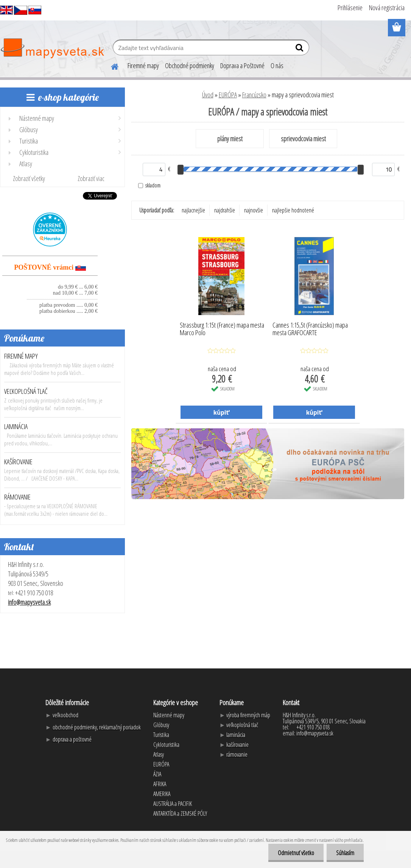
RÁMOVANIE (17, 497)
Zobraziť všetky (29, 178)
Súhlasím (345, 853)
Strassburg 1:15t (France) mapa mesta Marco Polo (222, 329)
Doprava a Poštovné (242, 66)
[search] (300, 49)
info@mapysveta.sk (29, 602)
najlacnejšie (193, 210)
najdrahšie (225, 210)
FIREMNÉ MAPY (21, 356)
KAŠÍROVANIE (18, 462)
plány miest (230, 139)
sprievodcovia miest (303, 139)
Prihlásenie (350, 8)
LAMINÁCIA (16, 426)
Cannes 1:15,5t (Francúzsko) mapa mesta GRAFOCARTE (310, 329)
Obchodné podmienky (190, 66)
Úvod (208, 95)
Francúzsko (254, 95)
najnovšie (254, 210)
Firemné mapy (143, 66)
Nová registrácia (387, 8)
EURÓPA (228, 95)
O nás (277, 66)
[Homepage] (110, 66)
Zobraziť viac (91, 178)
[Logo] (52, 48)
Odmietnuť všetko (296, 853)
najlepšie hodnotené (293, 210)
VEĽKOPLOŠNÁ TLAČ (26, 391)
